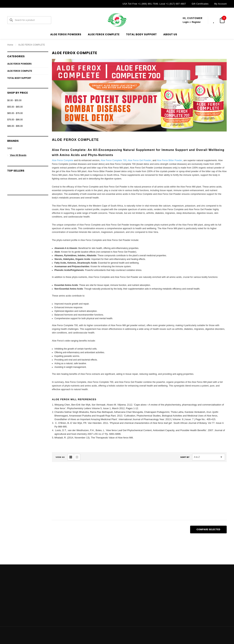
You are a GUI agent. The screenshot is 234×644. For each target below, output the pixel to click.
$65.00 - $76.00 (15, 113)
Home (10, 45)
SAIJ (10, 148)
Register (196, 22)
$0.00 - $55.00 (14, 100)
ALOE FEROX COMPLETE (104, 34)
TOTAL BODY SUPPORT (141, 34)
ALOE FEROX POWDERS (66, 34)
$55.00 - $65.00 (15, 107)
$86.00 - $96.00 (15, 126)
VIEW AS (60, 457)
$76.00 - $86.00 (15, 120)
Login (186, 22)
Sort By (185, 457)
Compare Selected (208, 529)
